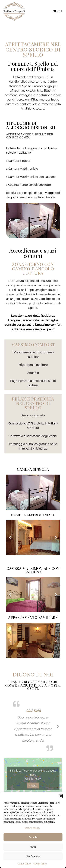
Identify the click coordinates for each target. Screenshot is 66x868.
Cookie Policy (24, 864)
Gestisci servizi (32, 828)
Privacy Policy (40, 864)
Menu (58, 11)
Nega (33, 847)
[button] (61, 796)
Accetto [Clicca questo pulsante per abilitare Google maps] (33, 786)
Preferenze (33, 856)
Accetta (33, 837)
